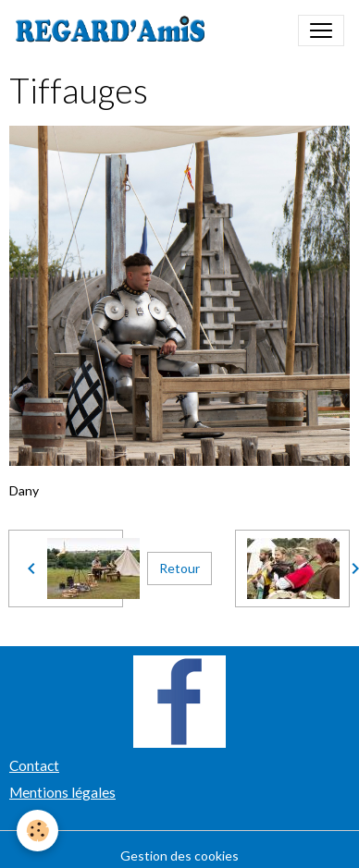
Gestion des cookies (179, 856)
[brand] (114, 31)
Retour (179, 568)
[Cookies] (37, 831)
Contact (34, 765)
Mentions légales (62, 792)
